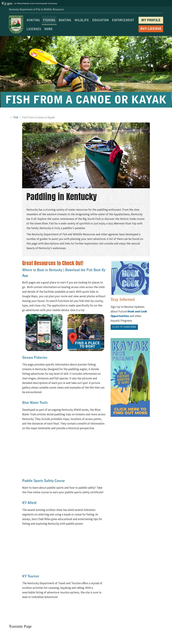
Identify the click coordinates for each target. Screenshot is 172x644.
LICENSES (34, 29)
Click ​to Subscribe (124, 327)
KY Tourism (31, 577)
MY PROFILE (151, 20)
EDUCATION (101, 21)
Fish (16, 117)
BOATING (65, 21)
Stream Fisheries (35, 358)
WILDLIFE (82, 21)
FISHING (49, 21)
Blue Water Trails (35, 403)
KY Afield (29, 503)
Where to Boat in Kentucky (42, 270)
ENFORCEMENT (123, 21)
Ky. (7, 3)
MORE (48, 29)
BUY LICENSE (151, 29)
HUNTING (33, 21)
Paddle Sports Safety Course (43, 481)
